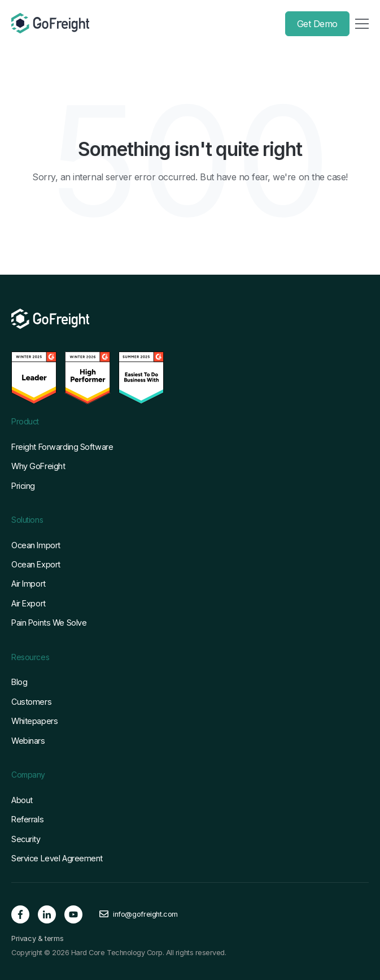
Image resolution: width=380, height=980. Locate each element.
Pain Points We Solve (49, 623)
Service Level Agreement (57, 858)
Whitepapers (34, 721)
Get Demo (317, 24)
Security (26, 839)
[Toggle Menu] (362, 24)
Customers (31, 702)
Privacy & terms (37, 939)
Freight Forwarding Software (62, 447)
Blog (19, 682)
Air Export (29, 603)
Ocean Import (36, 545)
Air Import (29, 584)
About (22, 800)
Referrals (27, 819)
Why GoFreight (38, 466)
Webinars (28, 741)
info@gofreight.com (145, 914)
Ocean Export (36, 564)
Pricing (23, 486)
